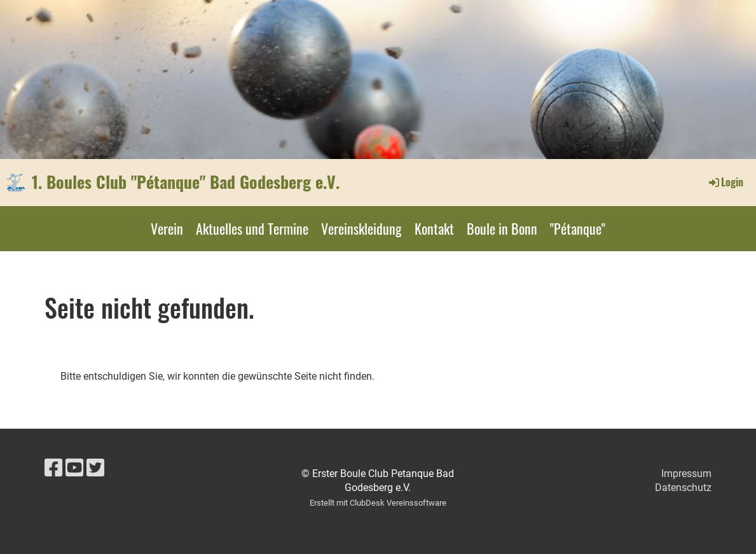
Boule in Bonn (502, 228)
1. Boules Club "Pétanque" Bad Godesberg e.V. (186, 182)
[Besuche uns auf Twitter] (95, 468)
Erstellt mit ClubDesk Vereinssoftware (378, 503)
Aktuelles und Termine (252, 228)
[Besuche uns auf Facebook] (53, 468)
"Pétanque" (578, 228)
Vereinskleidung (361, 228)
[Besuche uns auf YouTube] (74, 468)
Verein (167, 228)
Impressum (686, 474)
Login (725, 182)
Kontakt (434, 228)
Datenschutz (683, 488)
